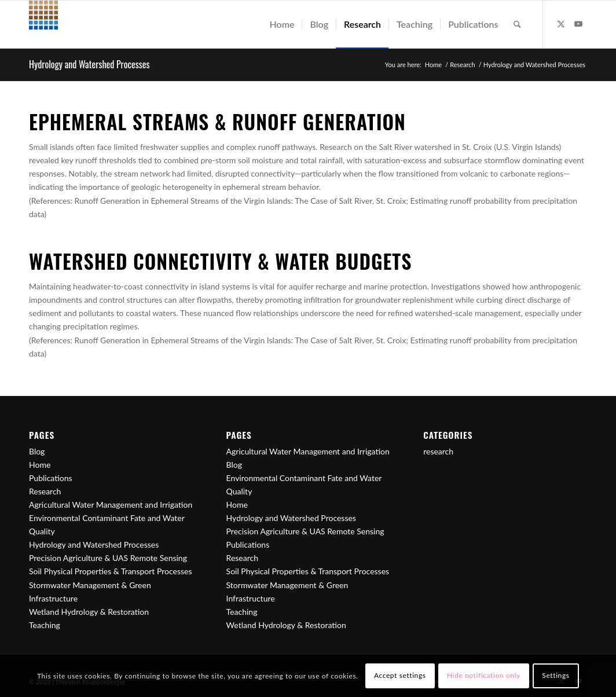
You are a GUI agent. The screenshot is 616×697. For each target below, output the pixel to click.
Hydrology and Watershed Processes (89, 64)
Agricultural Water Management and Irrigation (111, 505)
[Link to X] (561, 24)
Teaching (45, 625)
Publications (51, 478)
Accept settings (400, 675)
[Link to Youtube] (578, 24)
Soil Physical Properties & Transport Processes (111, 571)
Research (45, 491)
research (438, 451)
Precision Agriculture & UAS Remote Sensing (108, 558)
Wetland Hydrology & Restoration (89, 612)
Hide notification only (484, 675)
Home (40, 465)
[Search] (517, 24)
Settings (555, 675)
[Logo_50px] (43, 24)
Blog (37, 451)
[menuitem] (282, 24)
